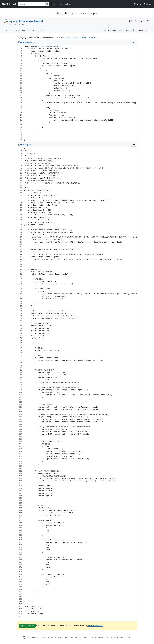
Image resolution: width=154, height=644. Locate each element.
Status (65, 638)
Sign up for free (27, 625)
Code (9, 30)
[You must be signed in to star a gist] (133, 21)
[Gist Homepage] (9, 4)
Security (58, 638)
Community (73, 638)
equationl (14, 21)
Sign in (138, 4)
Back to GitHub (66, 4)
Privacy (51, 638)
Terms (44, 638)
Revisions (22, 30)
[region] (77, 93)
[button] (133, 30)
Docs (81, 638)
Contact (87, 638)
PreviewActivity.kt (32, 21)
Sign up (147, 4)
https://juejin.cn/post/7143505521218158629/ (79, 38)
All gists (54, 4)
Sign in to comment (95, 625)
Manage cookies (97, 638)
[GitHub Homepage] (24, 638)
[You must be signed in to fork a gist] (145, 21)
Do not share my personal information (118, 638)
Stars (37, 30)
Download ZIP (144, 30)
